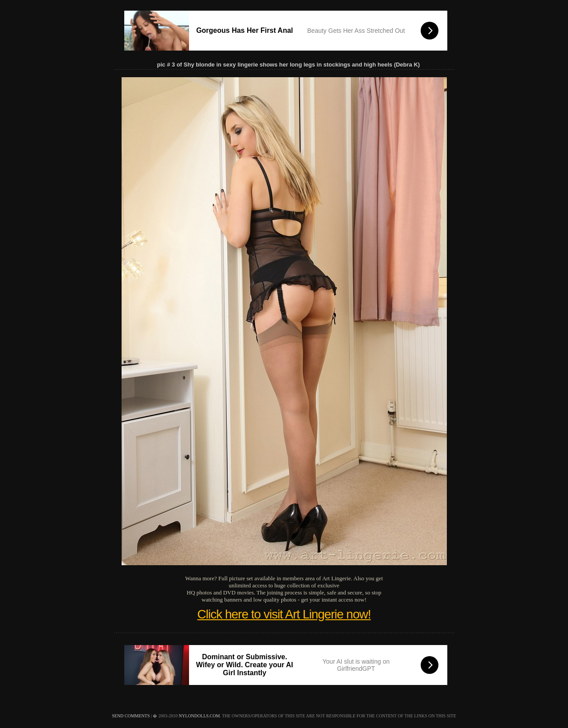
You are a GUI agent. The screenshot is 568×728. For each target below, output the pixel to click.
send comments (131, 716)
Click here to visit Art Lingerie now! (284, 614)
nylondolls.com (199, 716)
